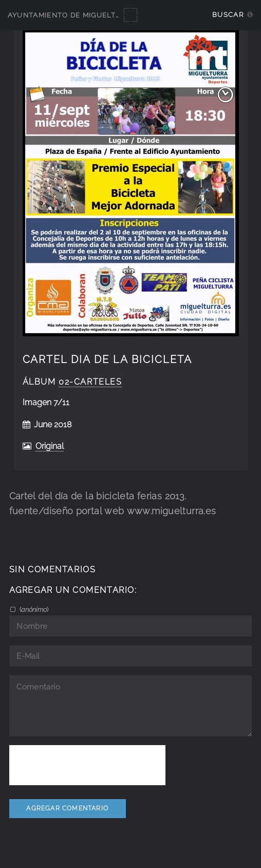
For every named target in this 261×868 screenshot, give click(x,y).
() (33, 609)
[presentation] (87, 765)
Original (50, 446)
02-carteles (90, 382)
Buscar (228, 15)
